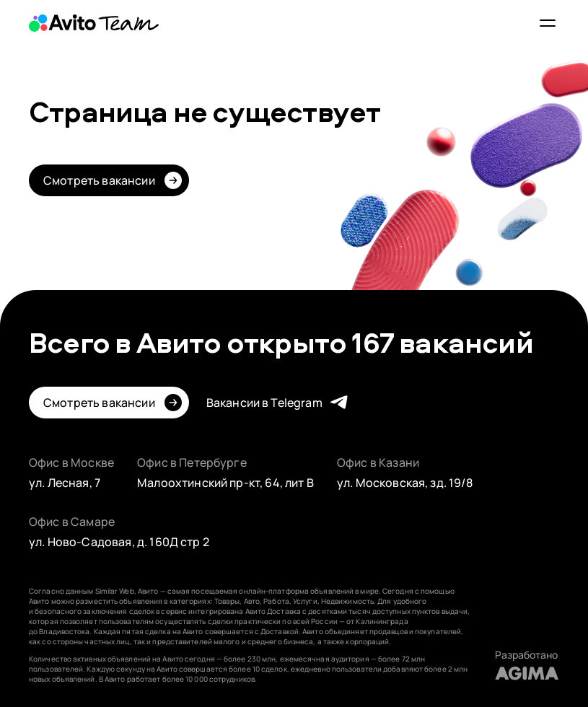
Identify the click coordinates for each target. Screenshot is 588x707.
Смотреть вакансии (99, 180)
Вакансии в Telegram (264, 403)
